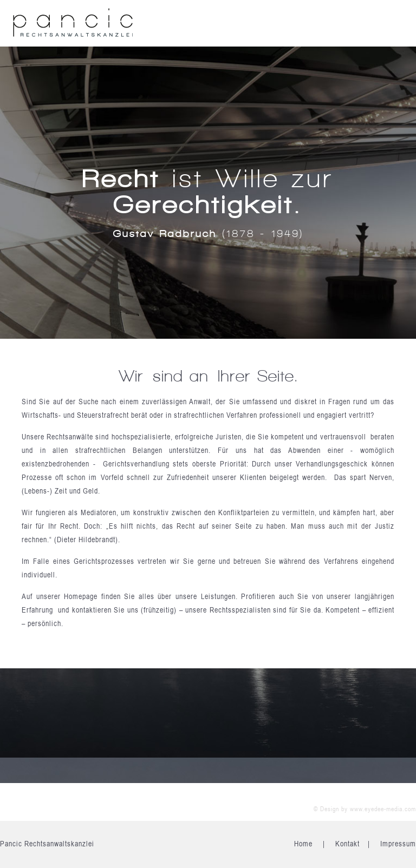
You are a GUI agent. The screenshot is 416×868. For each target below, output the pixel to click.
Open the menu (392, 24)
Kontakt (347, 844)
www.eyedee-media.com (383, 809)
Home (303, 844)
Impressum (398, 844)
